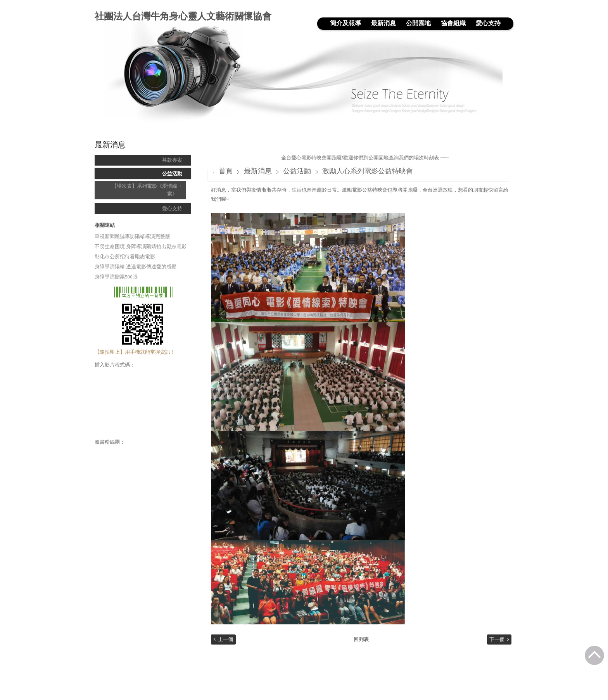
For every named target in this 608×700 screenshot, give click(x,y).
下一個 (497, 639)
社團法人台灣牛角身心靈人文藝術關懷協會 (183, 16)
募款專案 (172, 160)
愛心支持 (172, 208)
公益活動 (172, 174)
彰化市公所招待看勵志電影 (125, 257)
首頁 (226, 171)
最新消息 (259, 171)
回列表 (361, 639)
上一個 (225, 639)
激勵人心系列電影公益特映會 (368, 171)
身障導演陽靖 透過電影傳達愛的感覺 (136, 267)
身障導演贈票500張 (116, 277)
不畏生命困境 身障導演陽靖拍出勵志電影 (141, 246)
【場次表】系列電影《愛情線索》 (144, 190)
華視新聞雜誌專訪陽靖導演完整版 (132, 236)
